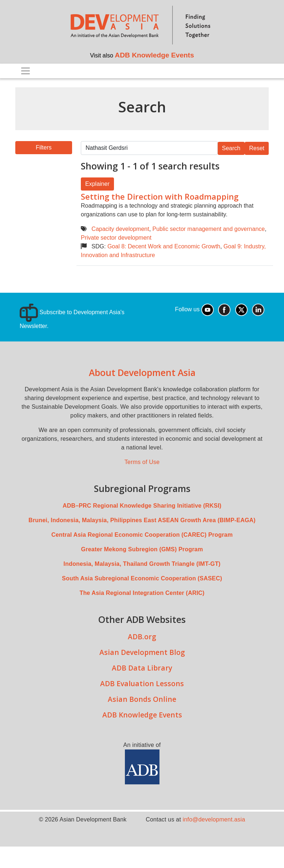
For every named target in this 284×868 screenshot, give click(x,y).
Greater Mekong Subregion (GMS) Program (142, 549)
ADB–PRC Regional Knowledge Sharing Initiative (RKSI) (142, 506)
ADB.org (142, 637)
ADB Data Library (142, 668)
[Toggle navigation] (25, 71)
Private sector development (116, 238)
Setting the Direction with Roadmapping (160, 197)
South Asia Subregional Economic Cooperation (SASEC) (142, 578)
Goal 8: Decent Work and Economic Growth (164, 246)
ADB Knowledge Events (154, 55)
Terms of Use (142, 462)
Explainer (97, 184)
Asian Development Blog (142, 652)
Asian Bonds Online (142, 699)
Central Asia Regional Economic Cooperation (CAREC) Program (142, 535)
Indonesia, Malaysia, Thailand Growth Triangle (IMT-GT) (142, 564)
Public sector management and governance (209, 229)
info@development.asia (214, 819)
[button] (44, 148)
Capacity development (120, 229)
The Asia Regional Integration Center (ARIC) (142, 593)
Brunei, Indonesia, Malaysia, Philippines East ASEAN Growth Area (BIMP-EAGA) (142, 520)
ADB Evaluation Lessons (142, 683)
